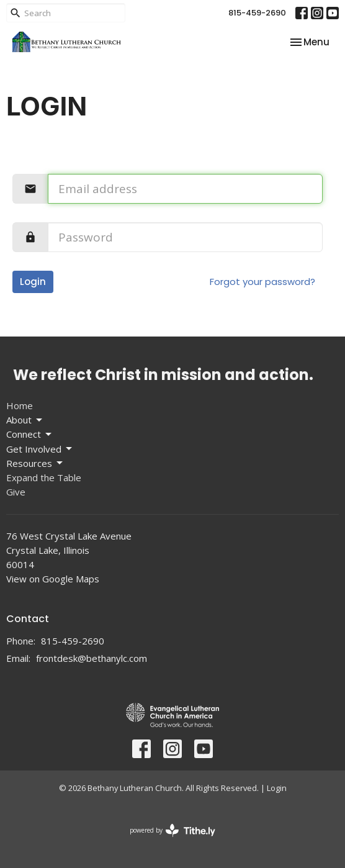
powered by (172, 830)
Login (33, 282)
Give (16, 492)
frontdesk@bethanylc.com (92, 658)
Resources (35, 463)
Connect (30, 434)
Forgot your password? (262, 282)
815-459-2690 (257, 13)
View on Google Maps (53, 579)
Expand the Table (44, 477)
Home (20, 405)
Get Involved (40, 449)
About (25, 420)
